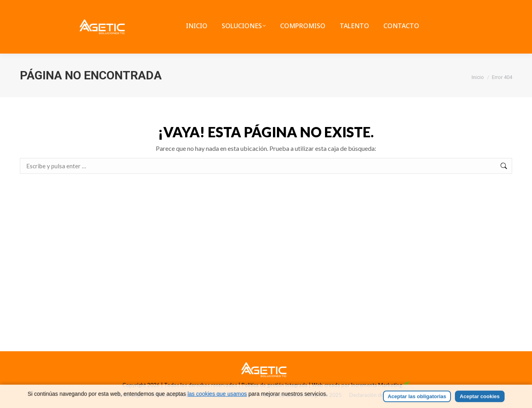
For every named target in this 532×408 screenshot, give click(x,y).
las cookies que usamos (217, 403)
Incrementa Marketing (380, 385)
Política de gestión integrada (275, 385)
